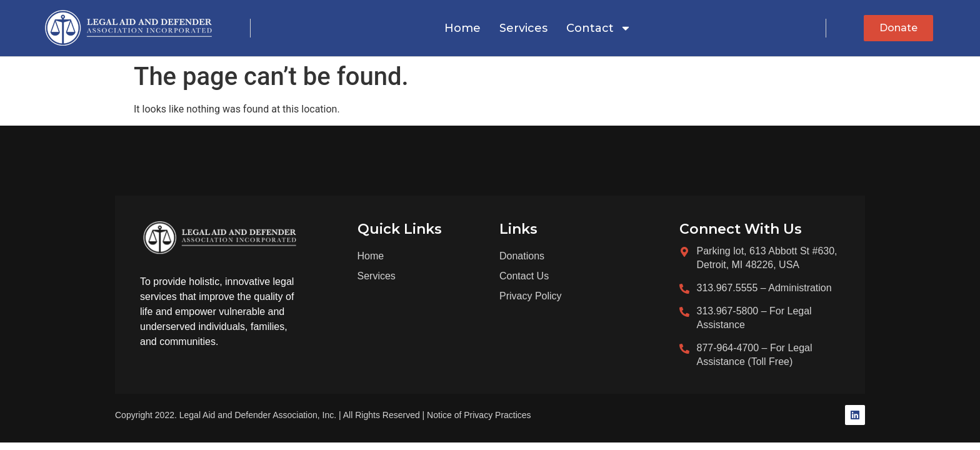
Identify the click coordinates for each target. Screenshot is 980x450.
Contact (599, 28)
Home (462, 28)
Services (523, 28)
